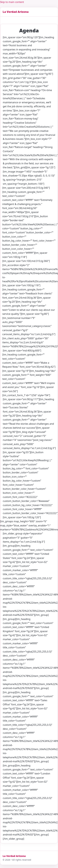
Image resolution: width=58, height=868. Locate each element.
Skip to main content (12, 2)
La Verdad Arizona (16, 12)
